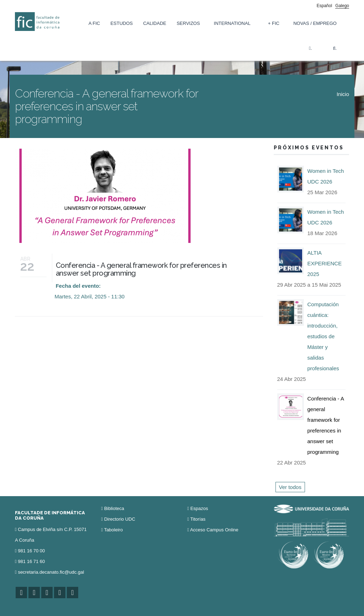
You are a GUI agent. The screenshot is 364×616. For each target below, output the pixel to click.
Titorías (198, 519)
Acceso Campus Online (214, 530)
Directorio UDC (120, 519)
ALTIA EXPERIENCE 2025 (325, 263)
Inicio (343, 94)
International (232, 23)
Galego (342, 6)
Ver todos (290, 487)
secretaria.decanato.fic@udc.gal (51, 572)
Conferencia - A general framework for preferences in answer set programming (141, 269)
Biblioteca (114, 508)
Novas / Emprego (315, 23)
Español (324, 6)
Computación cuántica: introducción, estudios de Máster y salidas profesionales (323, 336)
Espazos (199, 508)
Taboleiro (114, 530)
